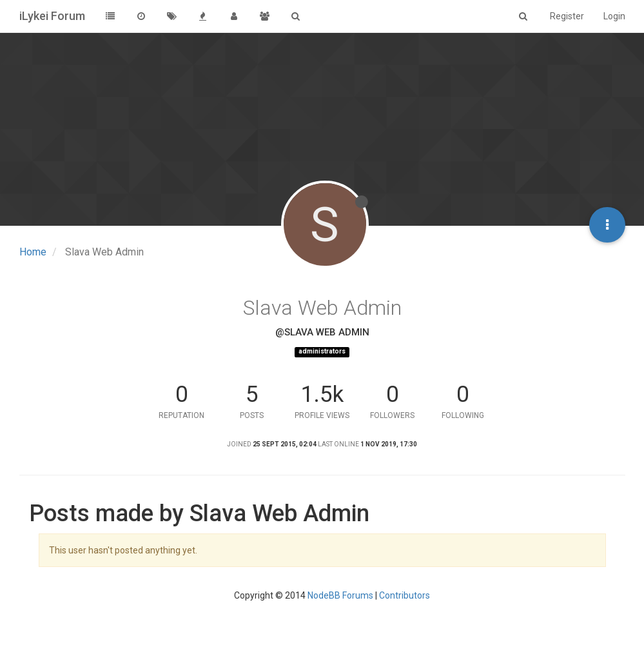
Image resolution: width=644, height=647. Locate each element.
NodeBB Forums (340, 595)
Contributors (405, 595)
